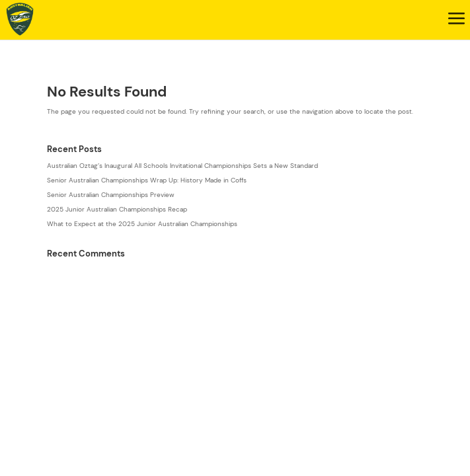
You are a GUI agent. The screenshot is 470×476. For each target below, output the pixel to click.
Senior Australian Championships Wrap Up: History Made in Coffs (147, 180)
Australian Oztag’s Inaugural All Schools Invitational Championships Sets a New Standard (182, 166)
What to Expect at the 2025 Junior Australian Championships (142, 224)
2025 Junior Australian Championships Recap (117, 209)
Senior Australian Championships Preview (111, 195)
